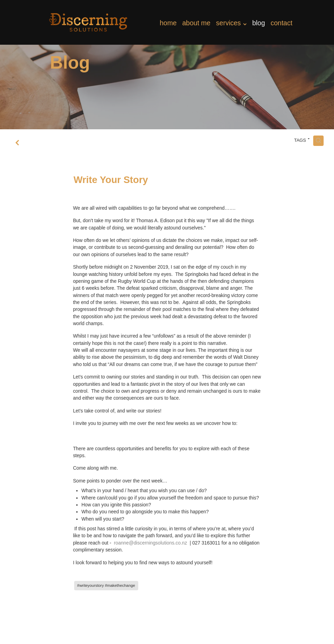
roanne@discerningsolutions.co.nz (151, 543)
